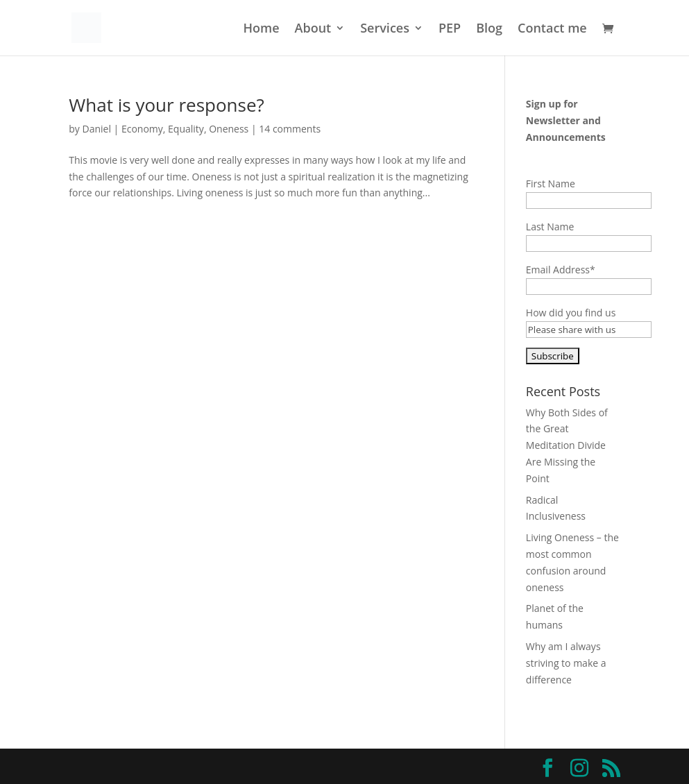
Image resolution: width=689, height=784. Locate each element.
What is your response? (166, 105)
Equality (186, 129)
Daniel (97, 129)
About (313, 29)
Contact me (552, 29)
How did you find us (571, 313)
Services (385, 29)
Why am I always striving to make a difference (566, 663)
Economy (142, 129)
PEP (450, 29)
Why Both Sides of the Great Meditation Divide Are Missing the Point (567, 445)
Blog (489, 29)
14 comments (290, 129)
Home (262, 29)
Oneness (229, 129)
